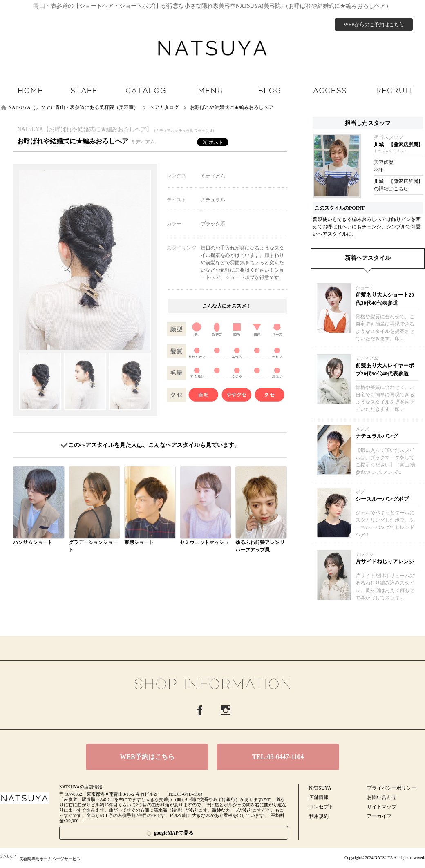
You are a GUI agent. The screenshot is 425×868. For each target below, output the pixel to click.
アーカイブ (379, 816)
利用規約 (319, 816)
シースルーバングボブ (382, 499)
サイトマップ (382, 807)
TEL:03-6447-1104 (278, 757)
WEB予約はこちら (147, 757)
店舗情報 (319, 797)
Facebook (200, 710)
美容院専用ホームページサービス (40, 859)
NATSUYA (320, 788)
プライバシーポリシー (391, 788)
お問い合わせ (382, 797)
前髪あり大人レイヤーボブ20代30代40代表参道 (385, 369)
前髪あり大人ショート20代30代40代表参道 (385, 299)
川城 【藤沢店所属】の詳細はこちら (398, 185)
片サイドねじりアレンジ (385, 561)
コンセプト (321, 807)
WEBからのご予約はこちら (374, 25)
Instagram (226, 710)
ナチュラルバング (377, 436)
